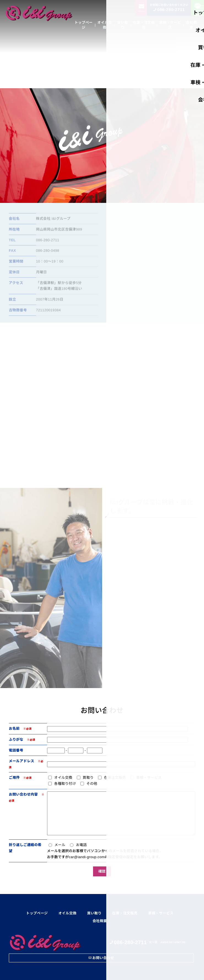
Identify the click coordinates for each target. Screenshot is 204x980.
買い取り (123, 25)
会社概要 (192, 25)
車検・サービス (170, 25)
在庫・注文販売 (144, 25)
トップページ (84, 25)
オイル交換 (105, 25)
